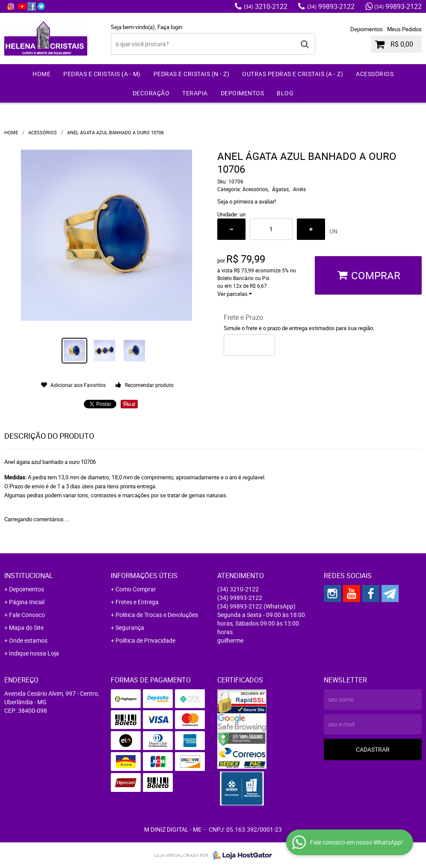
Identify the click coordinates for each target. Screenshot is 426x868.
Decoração (151, 93)
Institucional (29, 576)
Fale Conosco (27, 615)
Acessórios (375, 74)
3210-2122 (266, 6)
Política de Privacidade (145, 640)
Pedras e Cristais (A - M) (102, 74)
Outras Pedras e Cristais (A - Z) (293, 74)
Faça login (170, 27)
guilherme (230, 640)
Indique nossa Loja (34, 653)
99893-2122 (331, 6)
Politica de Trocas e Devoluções (157, 615)
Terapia (195, 93)
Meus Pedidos (404, 29)
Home (41, 74)
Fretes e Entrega (137, 602)
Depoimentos (367, 29)
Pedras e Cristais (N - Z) (192, 74)
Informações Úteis (144, 576)
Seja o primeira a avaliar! (247, 201)
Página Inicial (27, 602)
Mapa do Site (26, 627)
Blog (285, 93)
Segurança (130, 627)
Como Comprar (136, 589)
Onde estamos (28, 640)
